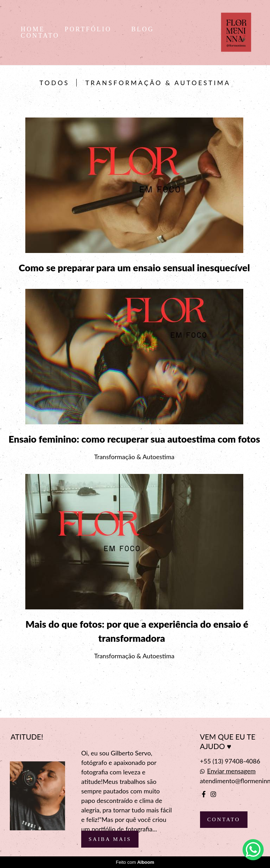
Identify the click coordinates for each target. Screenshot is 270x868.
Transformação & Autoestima (158, 83)
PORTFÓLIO (89, 29)
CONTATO (40, 36)
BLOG (143, 29)
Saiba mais (110, 839)
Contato (224, 819)
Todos (54, 83)
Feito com (135, 862)
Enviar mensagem (231, 771)
